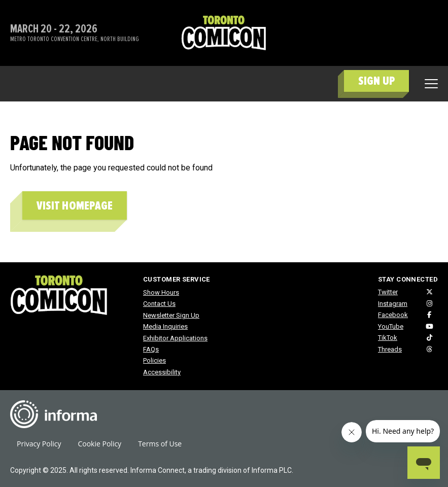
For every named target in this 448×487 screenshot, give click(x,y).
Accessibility (162, 372)
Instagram (393, 304)
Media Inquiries (165, 326)
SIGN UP (376, 81)
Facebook (393, 315)
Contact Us (159, 304)
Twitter (388, 292)
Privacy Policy (39, 444)
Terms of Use (160, 444)
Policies (154, 360)
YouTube (391, 326)
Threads (390, 349)
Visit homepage (75, 206)
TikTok (388, 338)
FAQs (151, 349)
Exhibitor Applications (175, 338)
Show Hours (161, 292)
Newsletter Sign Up (171, 315)
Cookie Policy (99, 444)
